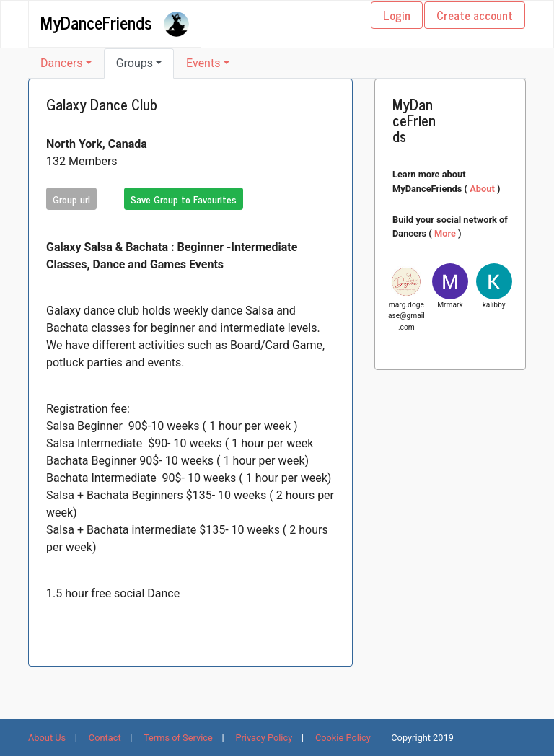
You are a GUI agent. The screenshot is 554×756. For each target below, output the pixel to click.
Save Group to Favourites (184, 199)
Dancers (62, 63)
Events (203, 63)
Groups (135, 63)
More (446, 233)
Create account (475, 15)
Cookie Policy (343, 738)
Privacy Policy (264, 738)
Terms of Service (178, 738)
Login (397, 15)
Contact (105, 738)
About (483, 189)
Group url (71, 199)
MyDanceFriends (96, 22)
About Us (47, 738)
